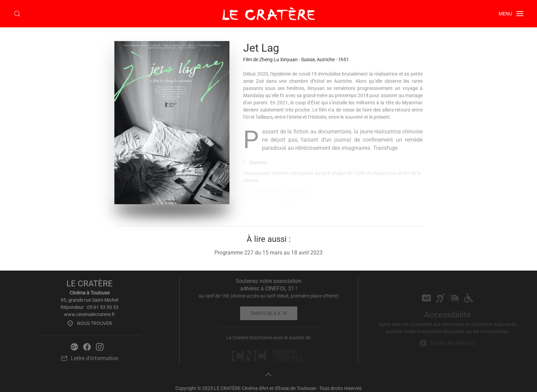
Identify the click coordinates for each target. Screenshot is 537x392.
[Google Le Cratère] (74, 346)
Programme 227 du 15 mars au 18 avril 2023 (268, 253)
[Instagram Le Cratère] (100, 346)
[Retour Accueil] (268, 14)
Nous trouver (89, 323)
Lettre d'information (90, 358)
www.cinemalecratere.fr (90, 314)
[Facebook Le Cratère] (87, 346)
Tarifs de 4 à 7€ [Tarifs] (269, 313)
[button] (17, 14)
